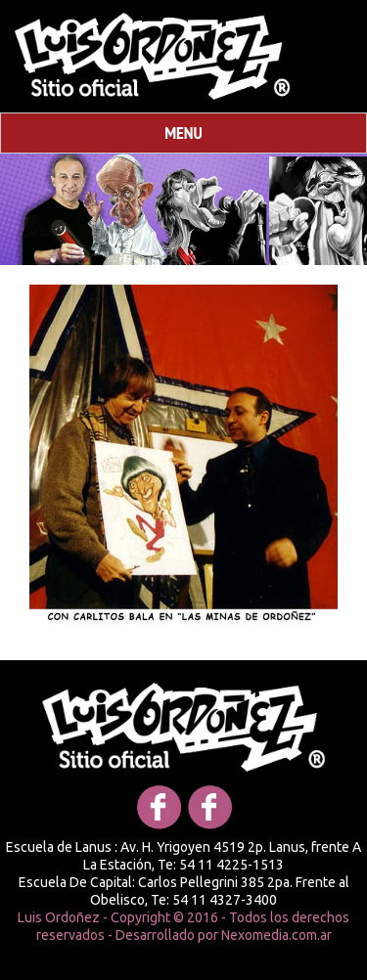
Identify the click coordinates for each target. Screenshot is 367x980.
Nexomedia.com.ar (276, 935)
